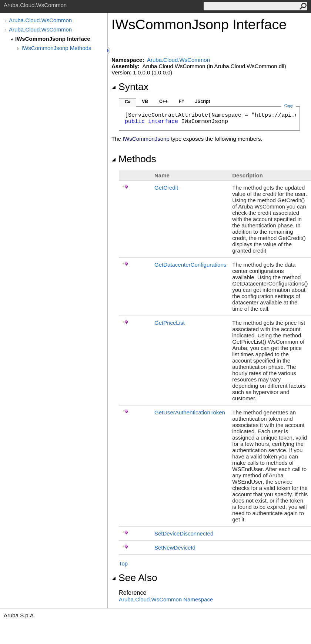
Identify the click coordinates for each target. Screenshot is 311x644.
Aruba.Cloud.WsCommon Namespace (166, 599)
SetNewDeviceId (175, 548)
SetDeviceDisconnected (184, 533)
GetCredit (166, 188)
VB (145, 101)
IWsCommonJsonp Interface (53, 39)
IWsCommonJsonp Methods (56, 48)
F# (181, 101)
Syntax (130, 87)
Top (123, 563)
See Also (134, 578)
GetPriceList (170, 323)
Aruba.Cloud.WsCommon (40, 20)
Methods (134, 159)
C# (128, 102)
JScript (203, 101)
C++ (163, 101)
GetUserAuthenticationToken (190, 412)
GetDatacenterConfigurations (190, 265)
